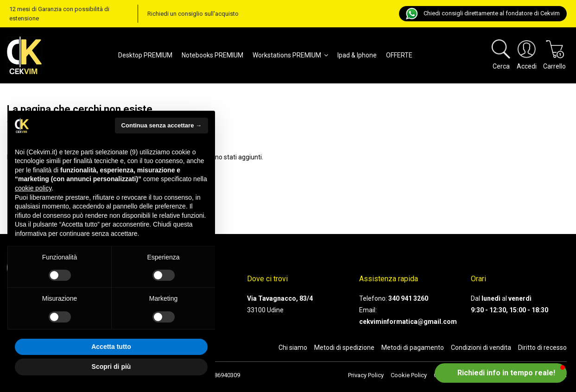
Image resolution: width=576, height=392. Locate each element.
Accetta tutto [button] (111, 347)
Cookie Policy (409, 375)
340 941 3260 (408, 298)
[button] (501, 373)
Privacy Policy (366, 375)
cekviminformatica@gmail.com (408, 322)
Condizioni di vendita (481, 348)
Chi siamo (293, 348)
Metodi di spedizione (344, 348)
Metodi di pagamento (413, 348)
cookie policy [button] (33, 188)
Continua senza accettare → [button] (161, 125)
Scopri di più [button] (111, 367)
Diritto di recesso (542, 348)
